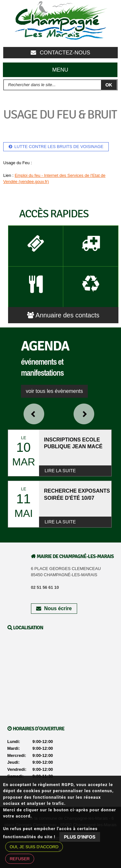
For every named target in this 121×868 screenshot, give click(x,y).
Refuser (20, 859)
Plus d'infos (80, 837)
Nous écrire (54, 608)
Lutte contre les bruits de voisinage (59, 147)
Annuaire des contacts (63, 315)
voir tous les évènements (54, 391)
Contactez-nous (60, 53)
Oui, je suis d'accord (34, 847)
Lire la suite (60, 471)
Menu (60, 70)
